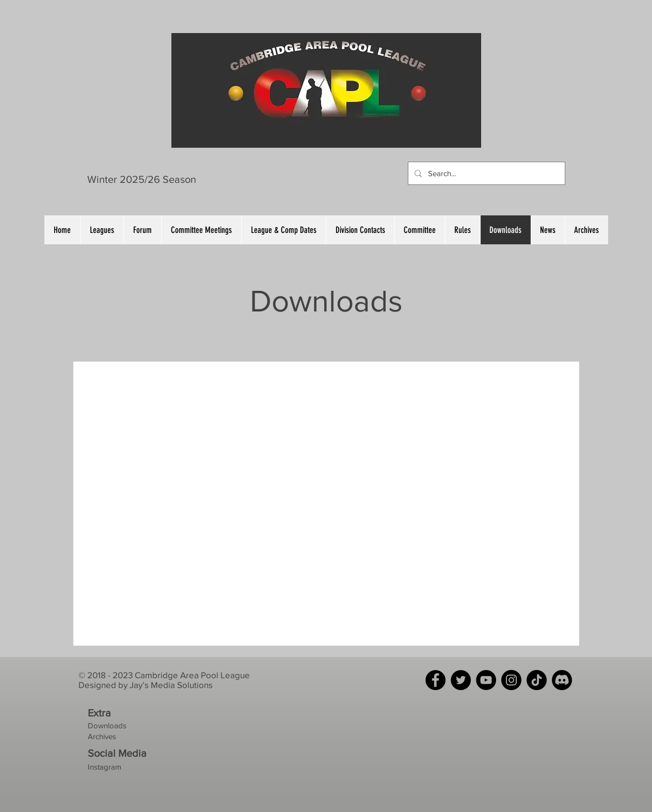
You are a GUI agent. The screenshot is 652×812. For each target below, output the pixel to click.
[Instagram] (511, 680)
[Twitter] (461, 680)
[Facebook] (435, 680)
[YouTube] (486, 680)
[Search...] (486, 173)
